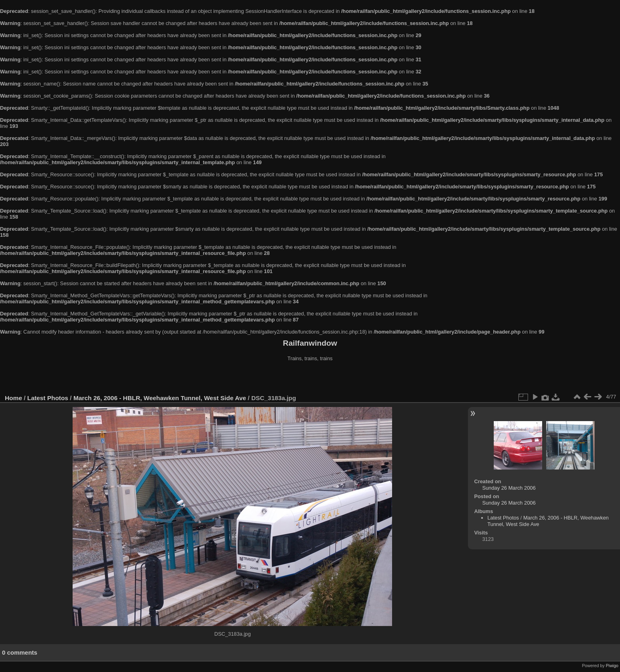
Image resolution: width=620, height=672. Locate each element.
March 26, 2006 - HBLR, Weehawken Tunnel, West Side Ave (160, 398)
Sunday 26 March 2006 (509, 488)
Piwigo (612, 666)
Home (14, 398)
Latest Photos (48, 398)
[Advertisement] (310, 379)
